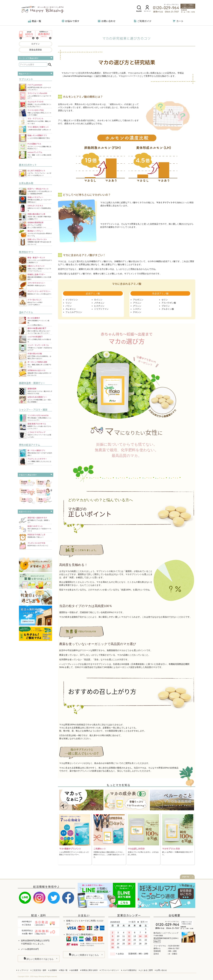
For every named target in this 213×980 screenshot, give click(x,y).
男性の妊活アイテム (30, 445)
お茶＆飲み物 (26, 183)
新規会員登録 (35, 50)
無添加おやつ (26, 252)
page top (186, 877)
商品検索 (139, 9)
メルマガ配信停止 (130, 970)
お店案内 (53, 970)
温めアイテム (26, 312)
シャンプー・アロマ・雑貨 (33, 410)
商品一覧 (35, 21)
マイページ (147, 9)
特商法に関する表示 (90, 970)
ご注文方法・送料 (39, 970)
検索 (50, 64)
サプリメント (26, 79)
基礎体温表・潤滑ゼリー (32, 383)
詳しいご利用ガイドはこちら (39, 959)
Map (157, 941)
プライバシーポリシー (110, 970)
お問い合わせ (107, 21)
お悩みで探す (70, 21)
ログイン (35, 44)
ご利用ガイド (143, 21)
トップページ (23, 970)
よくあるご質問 (146, 970)
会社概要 (75, 970)
